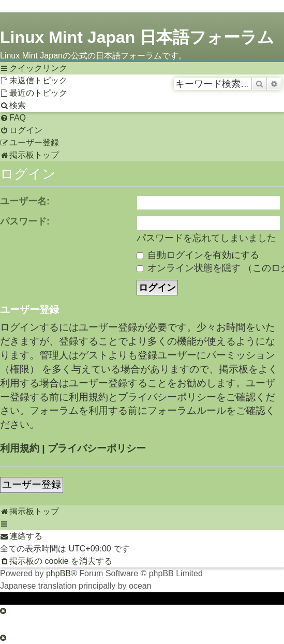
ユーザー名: (25, 201)
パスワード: (25, 221)
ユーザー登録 (32, 484)
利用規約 (20, 448)
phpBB (58, 573)
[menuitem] (34, 81)
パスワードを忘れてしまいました (206, 238)
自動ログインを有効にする (198, 255)
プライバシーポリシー (97, 448)
